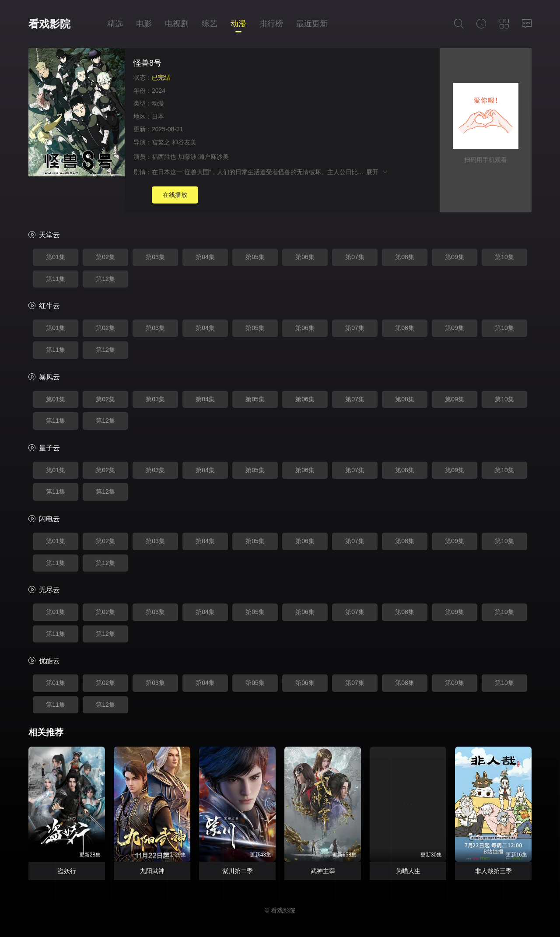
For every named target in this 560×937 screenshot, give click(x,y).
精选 (115, 24)
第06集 (305, 257)
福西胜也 (164, 157)
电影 (144, 24)
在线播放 (175, 195)
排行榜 (271, 24)
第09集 (455, 257)
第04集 (205, 257)
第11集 (56, 279)
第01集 (56, 257)
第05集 (255, 257)
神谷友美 (184, 142)
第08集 (405, 257)
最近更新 (312, 24)
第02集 (105, 257)
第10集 (504, 257)
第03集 (155, 257)
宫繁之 (161, 142)
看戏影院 (49, 24)
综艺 (210, 24)
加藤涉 (187, 157)
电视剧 (177, 24)
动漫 (238, 24)
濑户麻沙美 (213, 157)
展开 (377, 172)
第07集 (355, 257)
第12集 (105, 279)
